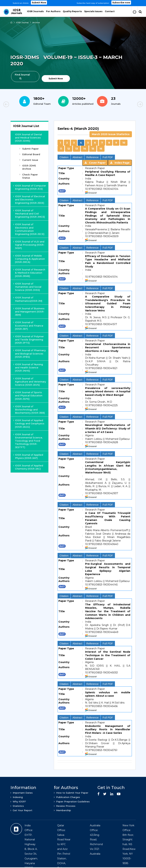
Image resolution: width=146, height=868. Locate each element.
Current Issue (29, 160)
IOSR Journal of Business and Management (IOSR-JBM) (29, 312)
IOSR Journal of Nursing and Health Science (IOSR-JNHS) (28, 368)
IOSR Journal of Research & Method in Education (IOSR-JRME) (29, 273)
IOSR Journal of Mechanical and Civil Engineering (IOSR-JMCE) (29, 214)
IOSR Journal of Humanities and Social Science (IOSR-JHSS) (27, 287)
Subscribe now (121, 3)
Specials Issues (93, 11)
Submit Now (39, 3)
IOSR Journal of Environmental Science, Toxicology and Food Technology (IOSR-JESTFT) (28, 441)
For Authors (53, 11)
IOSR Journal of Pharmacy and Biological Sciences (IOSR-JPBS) (29, 353)
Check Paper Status (29, 176)
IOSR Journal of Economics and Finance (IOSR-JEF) (28, 325)
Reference (92, 157)
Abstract (77, 157)
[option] (73, 3)
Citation (64, 157)
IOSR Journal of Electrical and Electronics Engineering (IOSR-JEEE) (29, 199)
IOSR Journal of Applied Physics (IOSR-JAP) (28, 456)
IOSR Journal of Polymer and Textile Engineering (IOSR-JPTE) (29, 340)
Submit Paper (29, 149)
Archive (36, 23)
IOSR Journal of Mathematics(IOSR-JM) (28, 299)
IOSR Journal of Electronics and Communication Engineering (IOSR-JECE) (29, 229)
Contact (110, 11)
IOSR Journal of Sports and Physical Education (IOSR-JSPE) (28, 395)
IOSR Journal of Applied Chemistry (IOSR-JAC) (28, 467)
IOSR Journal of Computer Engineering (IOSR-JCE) (30, 187)
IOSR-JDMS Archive (28, 167)
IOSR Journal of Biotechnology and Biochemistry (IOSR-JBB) (29, 410)
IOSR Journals (35, 11)
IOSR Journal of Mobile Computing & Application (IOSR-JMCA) (29, 259)
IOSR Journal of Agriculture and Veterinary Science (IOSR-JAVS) (30, 382)
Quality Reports (72, 11)
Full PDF (108, 157)
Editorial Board (30, 154)
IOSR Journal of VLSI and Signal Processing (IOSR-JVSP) (29, 245)
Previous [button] (18, 105)
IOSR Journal (22, 23)
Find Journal (22, 76)
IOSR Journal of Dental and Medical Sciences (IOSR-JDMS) (28, 138)
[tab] (95, 131)
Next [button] (128, 105)
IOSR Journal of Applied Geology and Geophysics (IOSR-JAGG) (29, 423)
